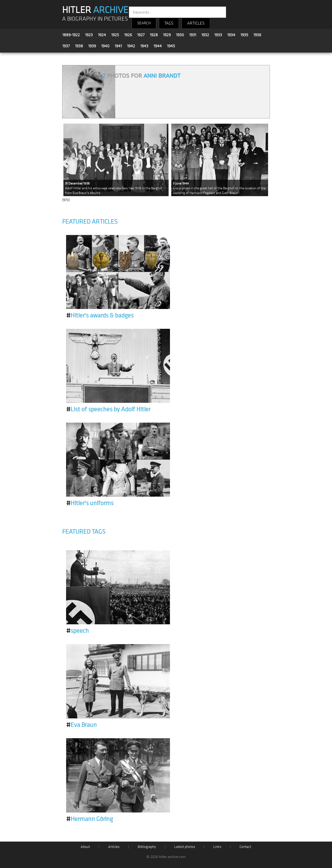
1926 (128, 35)
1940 (105, 46)
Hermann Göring (89, 819)
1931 (193, 35)
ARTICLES (196, 23)
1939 (92, 46)
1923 (89, 35)
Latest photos (185, 847)
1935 (244, 35)
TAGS (169, 23)
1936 (257, 35)
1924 (102, 35)
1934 (231, 35)
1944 (158, 46)
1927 (141, 35)
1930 (180, 35)
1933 (218, 35)
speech (77, 631)
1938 (79, 46)
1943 (144, 46)
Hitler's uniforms (90, 503)
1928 (154, 35)
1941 (118, 46)
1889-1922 (71, 35)
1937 (66, 46)
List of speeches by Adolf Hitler (108, 409)
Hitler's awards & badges (100, 316)
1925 (115, 35)
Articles (114, 847)
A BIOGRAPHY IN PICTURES (95, 19)
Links (217, 847)
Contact (245, 847)
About (85, 847)
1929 (167, 35)
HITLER (95, 10)
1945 (171, 46)
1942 (131, 46)
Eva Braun (81, 725)
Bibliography (147, 847)
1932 (205, 35)
